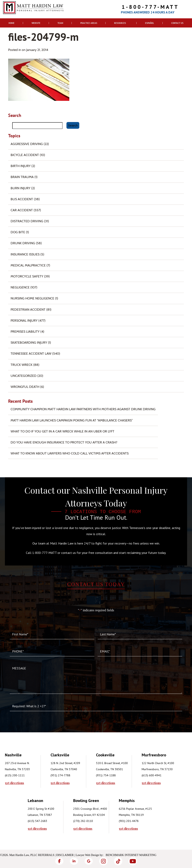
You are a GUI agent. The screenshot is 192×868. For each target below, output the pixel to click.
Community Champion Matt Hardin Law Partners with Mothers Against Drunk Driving (83, 409)
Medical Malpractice (28, 265)
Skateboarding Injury (29, 343)
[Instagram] (103, 861)
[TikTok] (118, 861)
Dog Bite (18, 232)
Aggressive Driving (27, 144)
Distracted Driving (27, 221)
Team (60, 23)
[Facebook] (59, 861)
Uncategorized (24, 376)
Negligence (20, 287)
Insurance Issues (25, 254)
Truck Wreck (22, 365)
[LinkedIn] (74, 861)
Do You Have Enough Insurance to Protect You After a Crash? (64, 442)
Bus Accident (22, 199)
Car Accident (22, 210)
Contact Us (177, 23)
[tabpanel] (28, 768)
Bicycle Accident (25, 155)
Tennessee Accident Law (31, 354)
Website (36, 23)
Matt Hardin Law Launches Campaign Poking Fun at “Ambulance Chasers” (72, 420)
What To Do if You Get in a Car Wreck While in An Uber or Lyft (62, 431)
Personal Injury (24, 321)
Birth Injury (21, 166)
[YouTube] (133, 861)
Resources (120, 23)
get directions (14, 783)
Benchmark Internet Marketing (131, 855)
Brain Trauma (22, 177)
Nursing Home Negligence (32, 298)
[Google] (89, 861)
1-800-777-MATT (150, 7)
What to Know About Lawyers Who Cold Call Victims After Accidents (70, 453)
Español (150, 23)
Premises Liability (25, 332)
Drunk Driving (23, 243)
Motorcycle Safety (27, 276)
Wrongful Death (25, 387)
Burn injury (20, 188)
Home (12, 23)
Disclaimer (65, 855)
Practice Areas (89, 23)
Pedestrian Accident (28, 310)
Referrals (46, 855)
